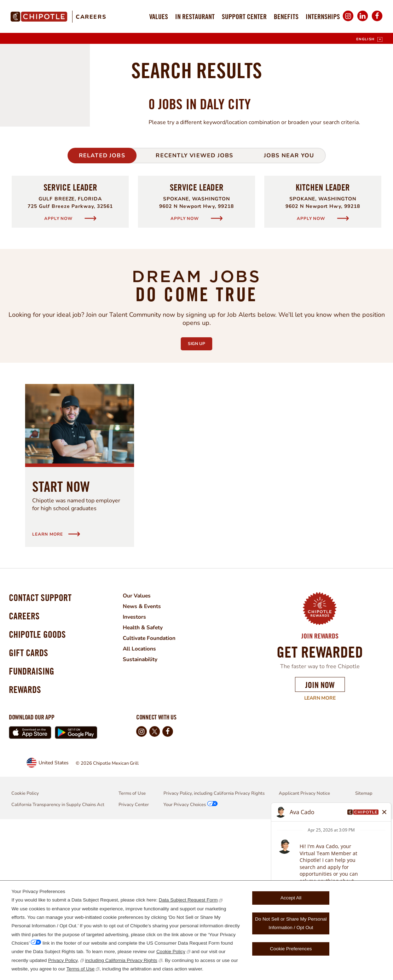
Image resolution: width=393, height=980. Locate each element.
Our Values (141, 746)
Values (159, 16)
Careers (91, 17)
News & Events (147, 756)
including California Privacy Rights (121, 960)
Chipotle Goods (39, 789)
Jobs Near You (289, 305)
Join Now (320, 835)
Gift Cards (30, 809)
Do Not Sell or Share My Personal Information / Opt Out (291, 923)
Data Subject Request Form (188, 900)
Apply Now (59, 368)
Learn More (315, 848)
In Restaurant (195, 16)
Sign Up (200, 492)
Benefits (286, 16)
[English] (369, 39)
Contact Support (42, 749)
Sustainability (145, 809)
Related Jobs (102, 305)
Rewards (26, 849)
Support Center (244, 16)
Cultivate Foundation (154, 788)
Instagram (348, 21)
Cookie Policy (171, 952)
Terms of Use (81, 969)
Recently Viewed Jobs (194, 305)
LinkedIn (363, 21)
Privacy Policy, (63, 960)
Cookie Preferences (291, 949)
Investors (139, 767)
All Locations (144, 799)
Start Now (61, 636)
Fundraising (33, 829)
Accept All (291, 898)
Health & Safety (148, 777)
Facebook (377, 21)
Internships (323, 16)
